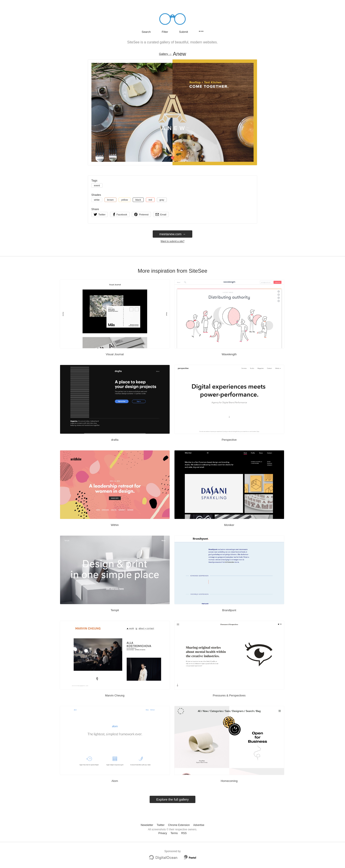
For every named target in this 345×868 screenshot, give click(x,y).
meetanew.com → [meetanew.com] (172, 234)
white (97, 200)
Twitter (161, 825)
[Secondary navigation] (201, 31)
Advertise (199, 825)
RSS (184, 833)
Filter (165, 32)
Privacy (163, 833)
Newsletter (147, 825)
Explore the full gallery (172, 799)
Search (146, 32)
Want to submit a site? (172, 241)
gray (162, 200)
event (97, 185)
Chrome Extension (179, 825)
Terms (174, 833)
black (138, 200)
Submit (184, 32)
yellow (125, 200)
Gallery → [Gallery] (165, 54)
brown (110, 200)
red (150, 200)
